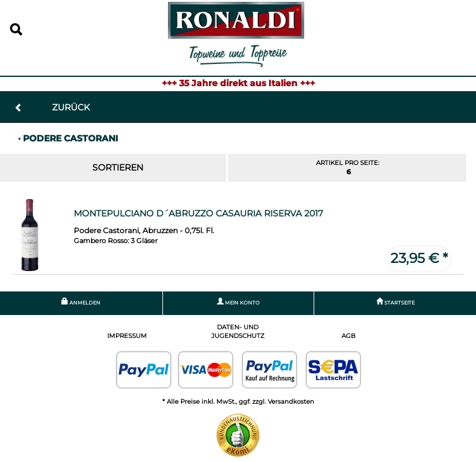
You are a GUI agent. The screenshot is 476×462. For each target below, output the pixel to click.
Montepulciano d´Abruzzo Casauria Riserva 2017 (198, 213)
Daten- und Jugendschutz (238, 331)
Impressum (127, 336)
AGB (349, 336)
